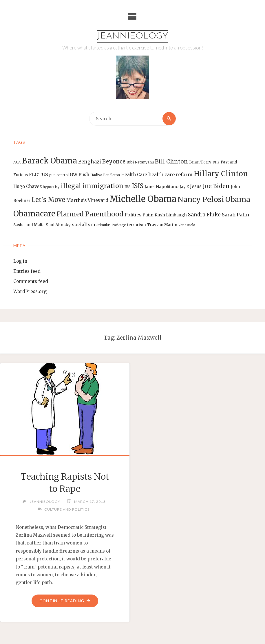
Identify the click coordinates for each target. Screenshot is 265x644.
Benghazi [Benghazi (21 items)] (90, 162)
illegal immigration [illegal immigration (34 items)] (92, 186)
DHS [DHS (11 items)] (216, 162)
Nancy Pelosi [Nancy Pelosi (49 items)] (201, 199)
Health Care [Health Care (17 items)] (134, 175)
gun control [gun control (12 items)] (59, 175)
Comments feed (31, 281)
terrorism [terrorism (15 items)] (137, 225)
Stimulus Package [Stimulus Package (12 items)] (111, 225)
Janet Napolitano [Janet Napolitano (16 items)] (161, 187)
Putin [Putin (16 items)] (148, 215)
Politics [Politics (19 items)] (133, 215)
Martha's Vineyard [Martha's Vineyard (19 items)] (87, 200)
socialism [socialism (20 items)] (84, 225)
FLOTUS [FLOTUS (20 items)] (39, 174)
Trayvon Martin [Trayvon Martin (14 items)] (162, 225)
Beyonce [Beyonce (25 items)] (114, 162)
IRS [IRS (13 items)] (128, 187)
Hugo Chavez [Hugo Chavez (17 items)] (28, 186)
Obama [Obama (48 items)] (238, 199)
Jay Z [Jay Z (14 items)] (184, 187)
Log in (20, 261)
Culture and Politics (67, 509)
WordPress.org (30, 291)
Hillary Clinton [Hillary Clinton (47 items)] (221, 174)
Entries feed (27, 271)
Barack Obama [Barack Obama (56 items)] (50, 161)
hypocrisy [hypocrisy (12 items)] (51, 187)
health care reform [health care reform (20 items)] (170, 174)
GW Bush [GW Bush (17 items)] (79, 175)
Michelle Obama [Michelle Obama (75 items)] (143, 199)
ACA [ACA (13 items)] (17, 162)
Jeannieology (132, 36)
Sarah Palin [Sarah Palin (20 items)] (235, 215)
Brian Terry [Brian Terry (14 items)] (200, 162)
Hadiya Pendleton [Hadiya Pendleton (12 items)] (105, 175)
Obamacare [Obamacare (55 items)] (34, 214)
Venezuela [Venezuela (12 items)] (187, 225)
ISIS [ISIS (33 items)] (138, 186)
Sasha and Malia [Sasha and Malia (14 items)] (29, 225)
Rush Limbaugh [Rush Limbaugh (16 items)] (171, 215)
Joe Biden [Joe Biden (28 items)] (216, 186)
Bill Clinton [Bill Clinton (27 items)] (171, 161)
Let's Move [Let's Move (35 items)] (48, 200)
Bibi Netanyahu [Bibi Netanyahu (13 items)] (140, 162)
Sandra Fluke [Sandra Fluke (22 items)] (204, 215)
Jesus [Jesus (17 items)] (196, 186)
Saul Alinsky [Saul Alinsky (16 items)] (58, 225)
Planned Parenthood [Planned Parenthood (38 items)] (90, 214)
